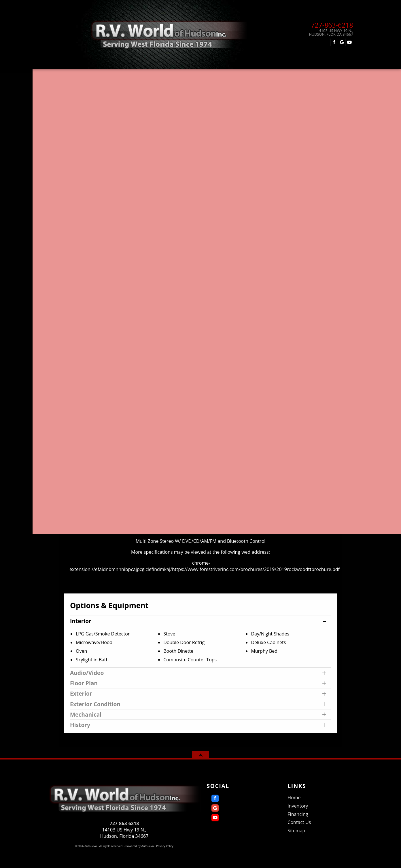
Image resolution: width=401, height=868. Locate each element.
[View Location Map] (322, 33)
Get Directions (297, 268)
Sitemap (296, 831)
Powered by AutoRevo (140, 846)
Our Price (100, 253)
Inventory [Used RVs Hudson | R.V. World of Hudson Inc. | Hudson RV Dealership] (157, 75)
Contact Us (299, 822)
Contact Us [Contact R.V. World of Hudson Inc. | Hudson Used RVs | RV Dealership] (304, 75)
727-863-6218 (124, 823)
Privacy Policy (165, 846)
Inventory (298, 806)
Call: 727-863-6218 (297, 256)
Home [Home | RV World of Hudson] (90, 75)
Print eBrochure (297, 281)
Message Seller (297, 244)
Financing (230, 75)
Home (294, 797)
